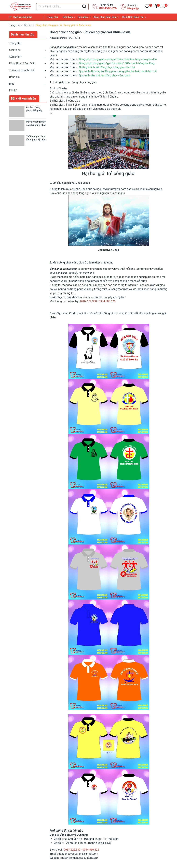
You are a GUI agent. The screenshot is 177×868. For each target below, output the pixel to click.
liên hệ (13, 91)
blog (12, 84)
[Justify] (84, 7)
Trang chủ (52, 17)
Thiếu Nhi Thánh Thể (133, 17)
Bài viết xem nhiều (23, 98)
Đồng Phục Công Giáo (105, 17)
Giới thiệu (68, 17)
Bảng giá (15, 77)
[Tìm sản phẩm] (62, 7)
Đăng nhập (133, 8)
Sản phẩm (83, 17)
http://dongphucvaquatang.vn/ (79, 858)
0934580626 (108, 8)
